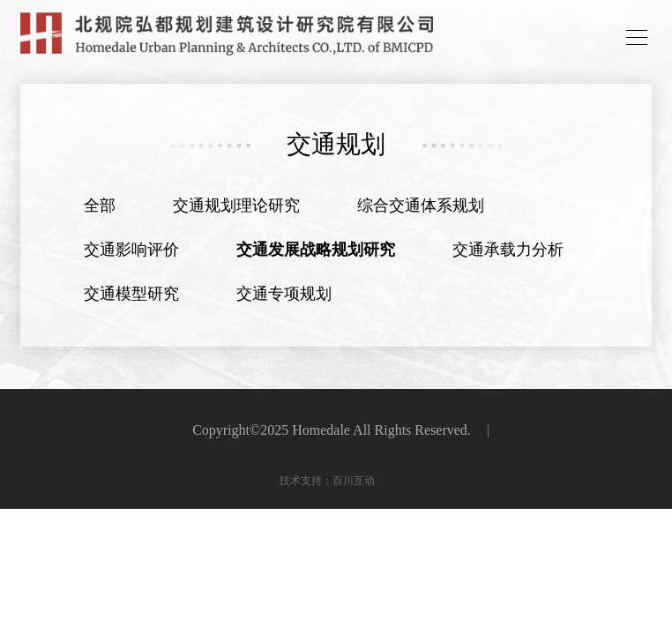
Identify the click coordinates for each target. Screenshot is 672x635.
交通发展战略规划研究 (316, 250)
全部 (100, 205)
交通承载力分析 (508, 250)
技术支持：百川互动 (327, 481)
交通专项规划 (284, 294)
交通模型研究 (131, 294)
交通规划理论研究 (236, 205)
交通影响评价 (131, 250)
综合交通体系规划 (421, 205)
